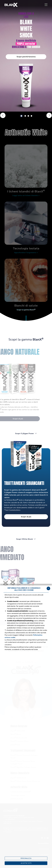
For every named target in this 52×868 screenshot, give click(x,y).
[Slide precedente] (3, 115)
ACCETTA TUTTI (26, 863)
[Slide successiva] (49, 115)
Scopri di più (26, 517)
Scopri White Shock (26, 539)
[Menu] (46, 5)
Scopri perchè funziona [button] (26, 57)
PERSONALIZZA (26, 858)
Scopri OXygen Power (26, 434)
